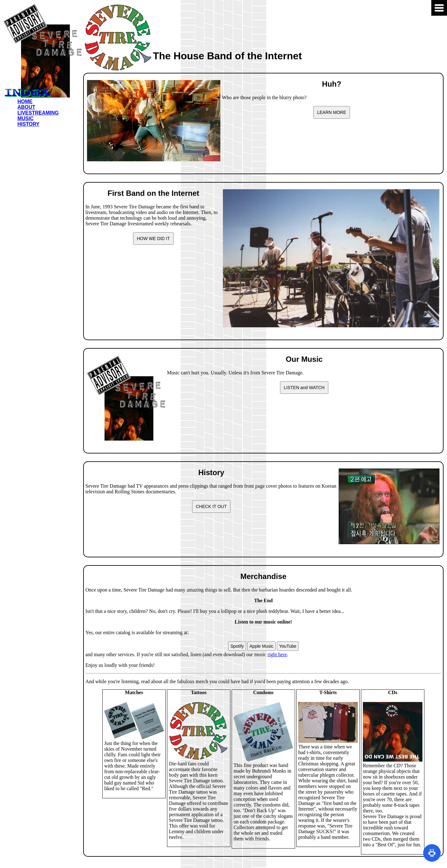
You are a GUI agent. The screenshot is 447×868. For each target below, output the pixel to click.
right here (277, 654)
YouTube (288, 646)
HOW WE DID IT (153, 238)
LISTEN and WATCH (304, 388)
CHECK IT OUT (211, 506)
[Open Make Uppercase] (432, 853)
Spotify (237, 646)
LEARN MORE (332, 112)
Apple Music (261, 646)
